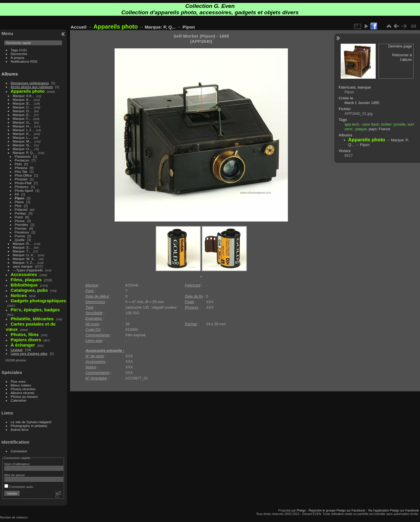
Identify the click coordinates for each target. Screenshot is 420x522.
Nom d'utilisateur (17, 464)
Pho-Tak (21, 172)
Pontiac (21, 213)
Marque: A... (22, 100)
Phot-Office (23, 175)
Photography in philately (29, 426)
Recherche (19, 54)
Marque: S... (22, 247)
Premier (21, 228)
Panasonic (23, 156)
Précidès (22, 225)
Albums (10, 74)
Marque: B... (22, 103)
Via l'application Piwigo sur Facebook (393, 510)
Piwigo (301, 510)
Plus (18, 206)
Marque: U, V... (24, 255)
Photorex (22, 187)
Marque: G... (22, 122)
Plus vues (18, 381)
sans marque (23, 266)
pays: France (379, 129)
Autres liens (20, 429)
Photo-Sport (24, 190)
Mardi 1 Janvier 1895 (362, 103)
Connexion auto (19, 487)
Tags (14, 50)
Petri (18, 164)
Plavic (19, 202)
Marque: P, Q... (24, 153)
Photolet (21, 179)
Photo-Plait (23, 183)
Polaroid (21, 209)
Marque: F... (22, 118)
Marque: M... (22, 141)
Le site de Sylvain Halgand (31, 422)
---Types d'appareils (28, 270)
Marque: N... (22, 145)
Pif (17, 194)
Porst (19, 217)
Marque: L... (22, 137)
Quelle (20, 240)
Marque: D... (22, 111)
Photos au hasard (24, 397)
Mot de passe (15, 475)
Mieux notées (21, 385)
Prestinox (22, 232)
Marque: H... (22, 126)
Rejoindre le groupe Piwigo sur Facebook (337, 510)
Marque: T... (22, 251)
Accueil (79, 27)
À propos (18, 58)
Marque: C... (22, 107)
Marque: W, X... (25, 259)
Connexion (19, 451)
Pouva (20, 221)
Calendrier (19, 400)
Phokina (21, 168)
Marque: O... (22, 149)
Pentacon (22, 160)
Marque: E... (22, 115)
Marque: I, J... (23, 130)
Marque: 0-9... (23, 96)
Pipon (20, 198)
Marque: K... (22, 134)
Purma (20, 236)
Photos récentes (23, 389)
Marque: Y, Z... (24, 262)
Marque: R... (22, 244)
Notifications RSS (24, 61)
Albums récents (23, 393)
